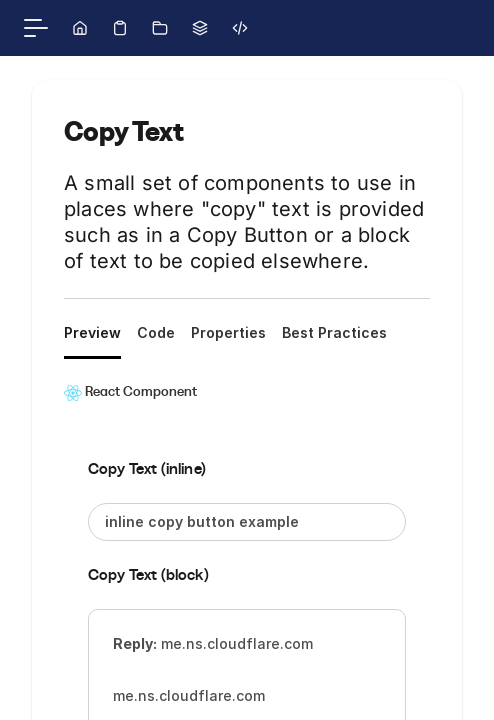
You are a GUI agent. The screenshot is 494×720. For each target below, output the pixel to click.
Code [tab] (156, 332)
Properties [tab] (228, 332)
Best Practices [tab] (334, 332)
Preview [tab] (92, 332)
